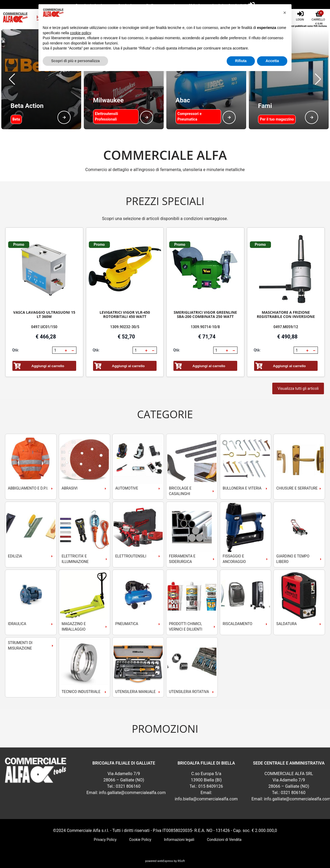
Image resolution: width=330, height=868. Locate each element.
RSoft (181, 861)
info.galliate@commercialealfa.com (132, 793)
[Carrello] (319, 16)
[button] (12, 79)
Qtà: (16, 350)
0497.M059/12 (286, 327)
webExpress (165, 861)
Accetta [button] (272, 61)
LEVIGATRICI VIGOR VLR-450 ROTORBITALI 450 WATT (125, 314)
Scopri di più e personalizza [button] (75, 61)
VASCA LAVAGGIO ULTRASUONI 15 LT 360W (44, 314)
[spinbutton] (58, 350)
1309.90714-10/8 (205, 327)
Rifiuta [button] (241, 61)
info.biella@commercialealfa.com (206, 799)
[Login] (301, 16)
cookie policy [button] (81, 33)
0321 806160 (128, 786)
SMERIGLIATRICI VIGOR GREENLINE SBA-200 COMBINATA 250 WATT (205, 314)
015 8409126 (211, 786)
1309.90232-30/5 (125, 327)
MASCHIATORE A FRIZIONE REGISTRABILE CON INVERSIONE (286, 314)
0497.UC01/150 (44, 327)
